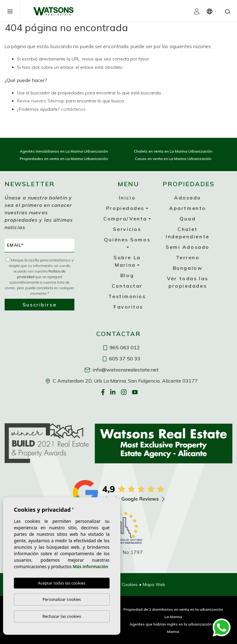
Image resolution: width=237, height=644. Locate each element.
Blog (127, 275)
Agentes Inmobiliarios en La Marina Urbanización (64, 151)
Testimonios (127, 296)
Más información (91, 566)
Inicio (127, 198)
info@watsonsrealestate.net (122, 370)
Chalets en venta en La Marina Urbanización (173, 151)
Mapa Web (154, 585)
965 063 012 (122, 347)
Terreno (188, 257)
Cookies (130, 585)
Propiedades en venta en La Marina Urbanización (64, 159)
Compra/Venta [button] (125, 219)
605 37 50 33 (122, 359)
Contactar (127, 286)
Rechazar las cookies (62, 616)
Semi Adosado (188, 247)
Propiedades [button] (125, 208)
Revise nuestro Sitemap (41, 101)
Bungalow (188, 268)
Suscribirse (39, 305)
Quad (188, 219)
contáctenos (73, 109)
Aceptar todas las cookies (62, 583)
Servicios (127, 229)
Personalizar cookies (62, 599)
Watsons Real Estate (53, 11)
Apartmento (188, 208)
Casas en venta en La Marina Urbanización (173, 159)
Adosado (188, 198)
